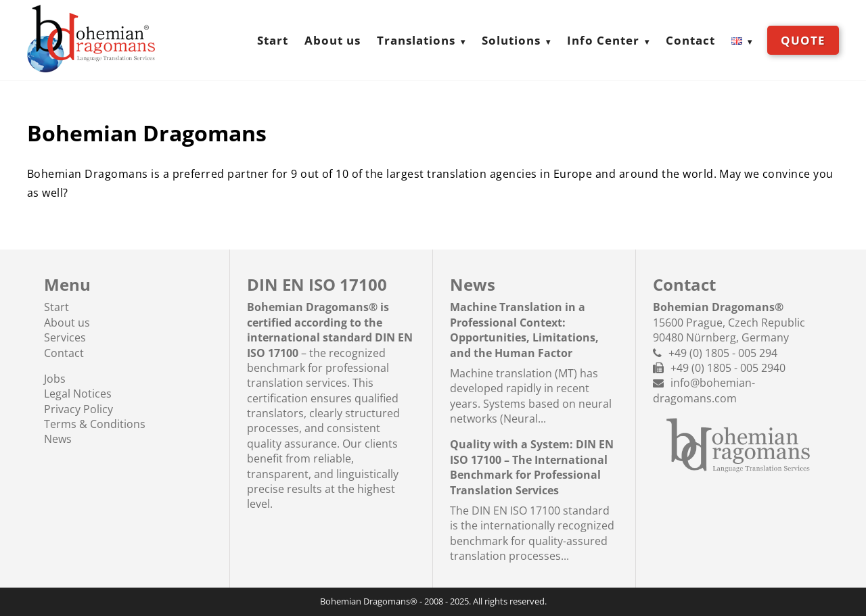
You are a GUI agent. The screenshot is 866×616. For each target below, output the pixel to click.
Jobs (55, 379)
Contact (690, 40)
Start (273, 40)
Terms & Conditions (95, 424)
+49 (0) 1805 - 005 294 (723, 353)
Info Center (603, 40)
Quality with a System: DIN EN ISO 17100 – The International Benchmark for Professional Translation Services (532, 467)
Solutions (511, 40)
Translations (416, 40)
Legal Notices (78, 394)
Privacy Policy (78, 409)
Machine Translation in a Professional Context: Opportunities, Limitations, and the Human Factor (524, 330)
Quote (803, 40)
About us (333, 40)
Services (65, 337)
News (58, 439)
